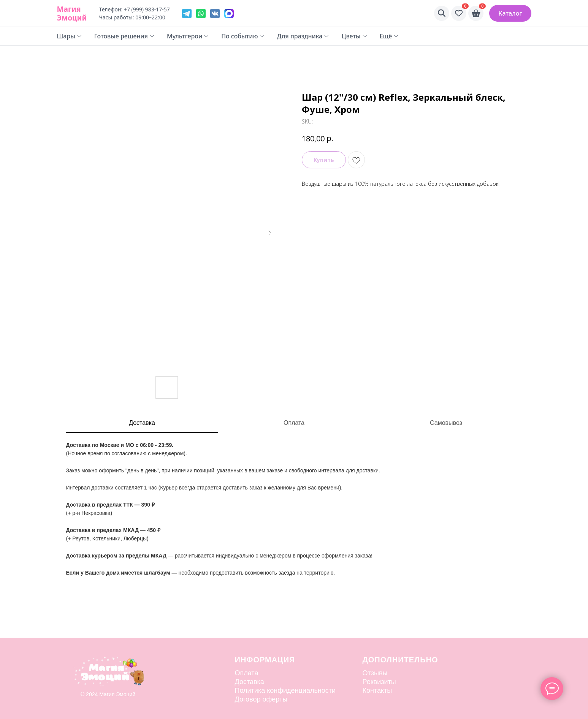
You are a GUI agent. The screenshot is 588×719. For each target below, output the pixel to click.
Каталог (510, 13)
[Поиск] (442, 13)
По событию (243, 36)
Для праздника (303, 36)
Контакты (377, 690)
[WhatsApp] (201, 13)
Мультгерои (188, 36)
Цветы (354, 36)
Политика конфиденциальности (285, 690)
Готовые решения (124, 36)
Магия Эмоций (72, 13)
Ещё (389, 36)
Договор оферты (261, 699)
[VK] (215, 13)
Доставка (142, 423)
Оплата (294, 423)
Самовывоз (446, 423)
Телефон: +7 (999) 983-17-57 (134, 9)
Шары (70, 36)
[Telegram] (187, 13)
